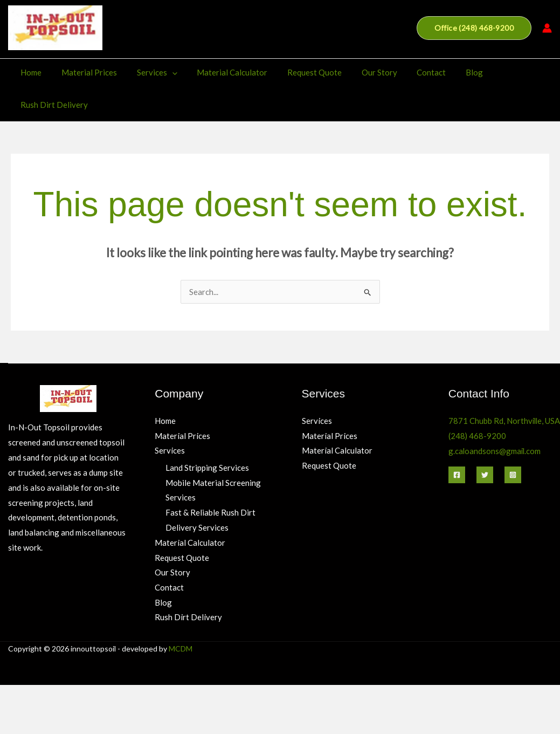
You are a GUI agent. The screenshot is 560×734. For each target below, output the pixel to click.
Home (30, 72)
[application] (164, 72)
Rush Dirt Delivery (507, 72)
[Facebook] (457, 443)
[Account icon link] (547, 28)
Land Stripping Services (207, 435)
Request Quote (299, 72)
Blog (448, 72)
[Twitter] (485, 443)
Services (149, 72)
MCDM (181, 617)
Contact (409, 72)
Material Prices (85, 72)
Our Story (361, 72)
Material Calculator (221, 72)
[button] (474, 28)
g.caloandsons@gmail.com (495, 419)
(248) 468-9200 (478, 403)
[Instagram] (513, 443)
